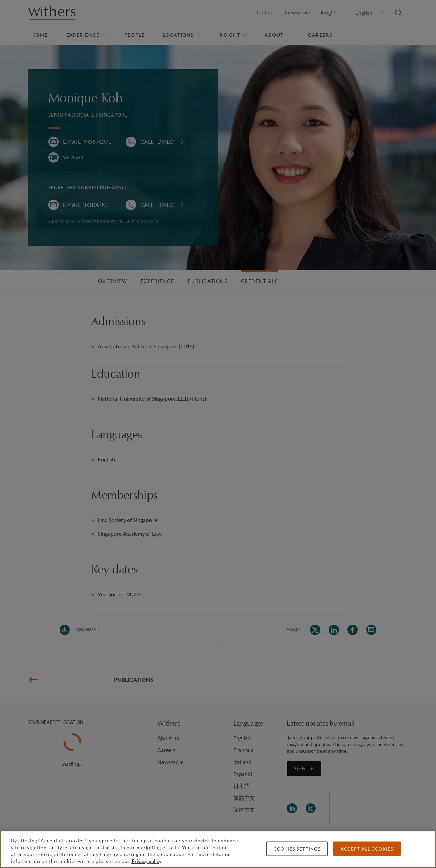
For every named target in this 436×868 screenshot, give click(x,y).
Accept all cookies (367, 849)
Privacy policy (146, 861)
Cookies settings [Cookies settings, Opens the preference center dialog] (297, 849)
